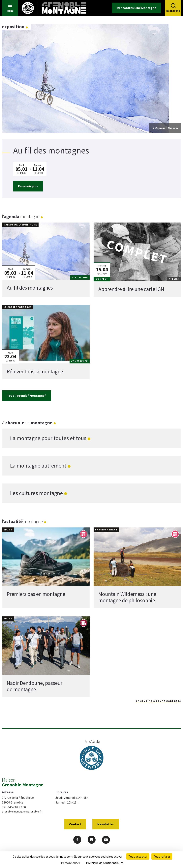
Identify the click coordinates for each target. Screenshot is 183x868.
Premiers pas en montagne (36, 594)
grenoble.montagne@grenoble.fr (22, 811)
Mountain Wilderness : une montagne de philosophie (127, 597)
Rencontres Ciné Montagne (137, 8)
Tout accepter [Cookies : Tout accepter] (138, 856)
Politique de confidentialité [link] (105, 863)
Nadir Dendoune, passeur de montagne (35, 686)
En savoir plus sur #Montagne (158, 701)
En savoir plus (28, 186)
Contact (75, 824)
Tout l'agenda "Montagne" (27, 395)
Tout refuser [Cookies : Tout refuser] (162, 856)
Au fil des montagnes (30, 288)
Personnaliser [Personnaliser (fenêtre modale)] (71, 863)
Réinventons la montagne (35, 371)
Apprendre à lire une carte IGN (131, 289)
